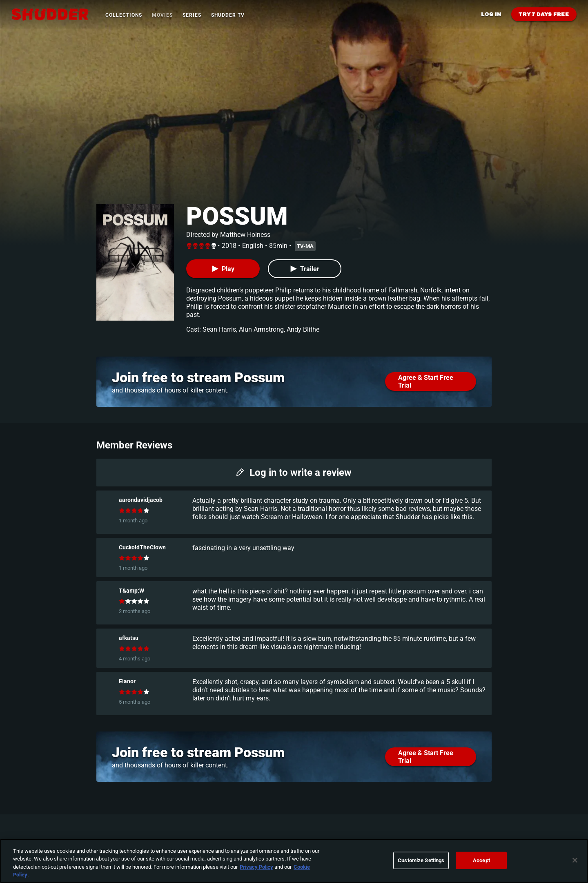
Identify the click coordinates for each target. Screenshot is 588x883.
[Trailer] (305, 269)
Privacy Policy (256, 867)
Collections (124, 15)
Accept (481, 860)
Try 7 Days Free (544, 14)
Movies (162, 15)
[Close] (575, 860)
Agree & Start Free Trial (426, 381)
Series (192, 15)
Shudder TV (228, 15)
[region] (294, 861)
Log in (491, 14)
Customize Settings (421, 860)
